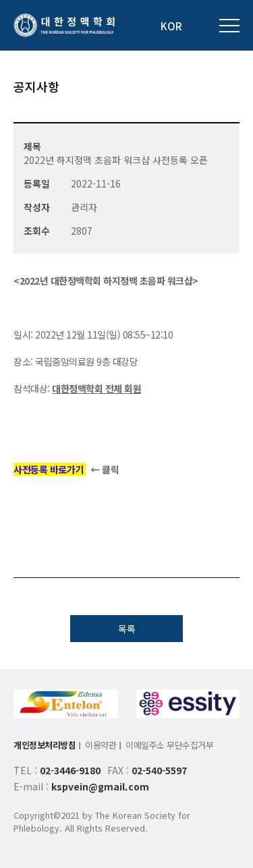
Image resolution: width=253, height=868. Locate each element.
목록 (127, 629)
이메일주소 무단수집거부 (169, 745)
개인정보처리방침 (45, 745)
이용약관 (101, 745)
